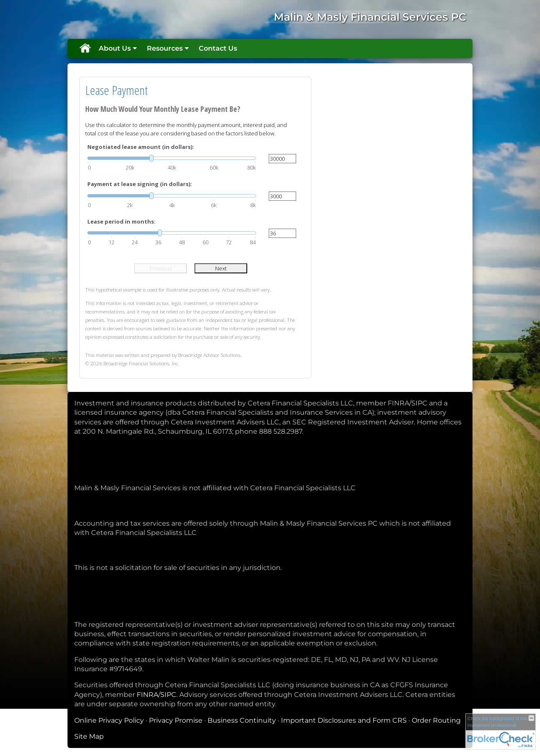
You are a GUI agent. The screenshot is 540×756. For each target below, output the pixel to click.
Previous (161, 268)
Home (85, 49)
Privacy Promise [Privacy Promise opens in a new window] (176, 720)
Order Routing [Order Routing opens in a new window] (436, 720)
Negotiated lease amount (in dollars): (141, 147)
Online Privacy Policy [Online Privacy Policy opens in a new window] (109, 720)
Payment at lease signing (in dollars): (140, 184)
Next (221, 268)
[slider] (172, 158)
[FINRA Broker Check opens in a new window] (501, 731)
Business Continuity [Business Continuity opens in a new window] (242, 720)
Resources (165, 48)
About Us (115, 48)
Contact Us (218, 48)
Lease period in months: (121, 221)
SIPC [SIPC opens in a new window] (168, 695)
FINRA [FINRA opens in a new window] (147, 695)
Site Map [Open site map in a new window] (89, 736)
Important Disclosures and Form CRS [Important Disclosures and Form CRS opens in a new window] (344, 720)
